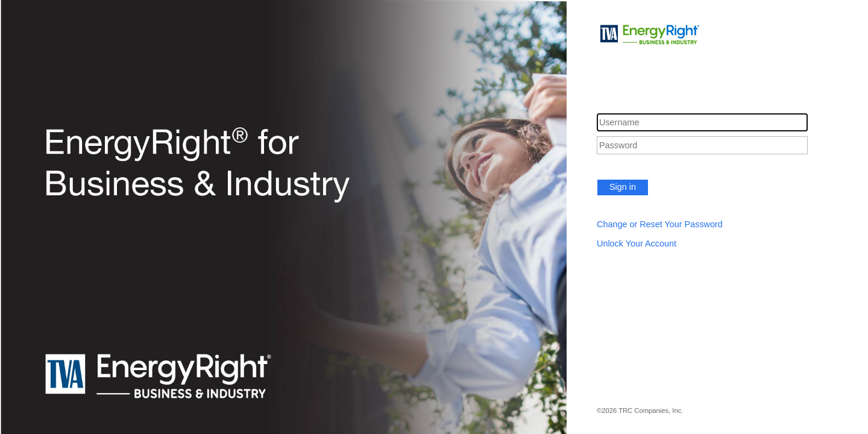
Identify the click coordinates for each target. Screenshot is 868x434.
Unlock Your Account (637, 244)
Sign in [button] (623, 187)
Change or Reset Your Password (660, 224)
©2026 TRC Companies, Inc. (640, 410)
